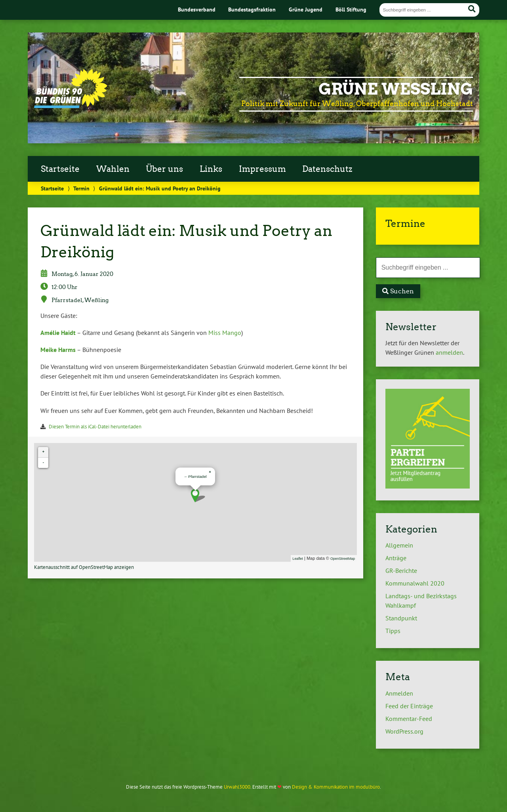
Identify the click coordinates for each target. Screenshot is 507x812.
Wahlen (113, 169)
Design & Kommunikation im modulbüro (336, 787)
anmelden (449, 352)
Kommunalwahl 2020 (415, 583)
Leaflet (298, 559)
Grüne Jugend (306, 9)
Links (211, 169)
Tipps (393, 631)
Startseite (60, 169)
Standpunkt (401, 618)
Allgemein (399, 545)
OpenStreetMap (343, 559)
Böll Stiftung (351, 9)
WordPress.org (404, 731)
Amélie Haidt (58, 333)
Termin (81, 188)
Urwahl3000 (237, 787)
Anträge (396, 558)
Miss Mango (225, 333)
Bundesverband (197, 9)
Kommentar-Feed (409, 719)
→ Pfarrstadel (195, 476)
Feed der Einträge (409, 706)
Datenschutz (327, 169)
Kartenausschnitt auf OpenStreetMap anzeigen (84, 567)
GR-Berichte (401, 570)
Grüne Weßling (396, 89)
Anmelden (399, 693)
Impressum (262, 169)
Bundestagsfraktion (252, 9)
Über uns (164, 169)
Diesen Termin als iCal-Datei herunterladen (95, 427)
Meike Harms (58, 350)
